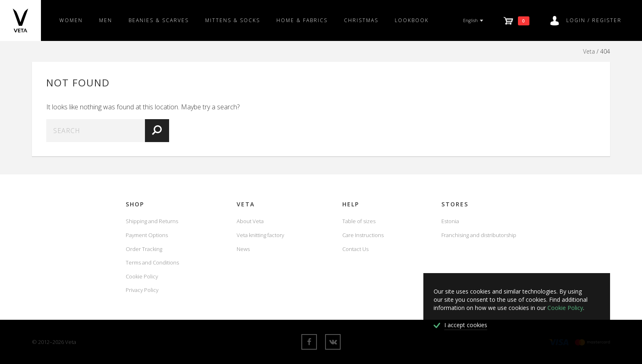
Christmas (361, 20)
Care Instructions (363, 235)
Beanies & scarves (159, 20)
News (243, 249)
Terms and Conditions (152, 262)
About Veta (250, 221)
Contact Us (355, 249)
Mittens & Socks (233, 20)
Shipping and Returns (152, 221)
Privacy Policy (142, 290)
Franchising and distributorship (479, 235)
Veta (589, 51)
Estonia (450, 221)
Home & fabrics (302, 20)
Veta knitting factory (260, 235)
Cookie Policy (142, 276)
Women (71, 20)
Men (106, 20)
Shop (135, 204)
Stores (455, 204)
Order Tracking (144, 249)
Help (351, 204)
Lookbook (412, 20)
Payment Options (147, 235)
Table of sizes (359, 221)
